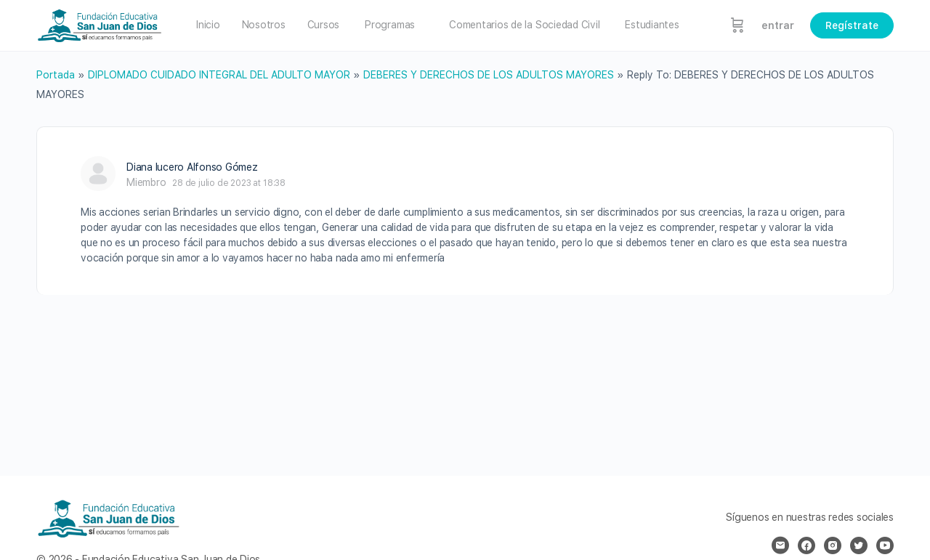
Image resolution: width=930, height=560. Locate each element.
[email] (780, 545)
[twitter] (859, 545)
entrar (778, 25)
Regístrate (852, 25)
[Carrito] (737, 25)
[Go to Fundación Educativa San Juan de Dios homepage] (100, 24)
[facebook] (806, 545)
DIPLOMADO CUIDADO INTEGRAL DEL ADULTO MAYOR (219, 75)
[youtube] (885, 545)
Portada (56, 75)
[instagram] (833, 545)
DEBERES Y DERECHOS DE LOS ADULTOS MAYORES (489, 75)
